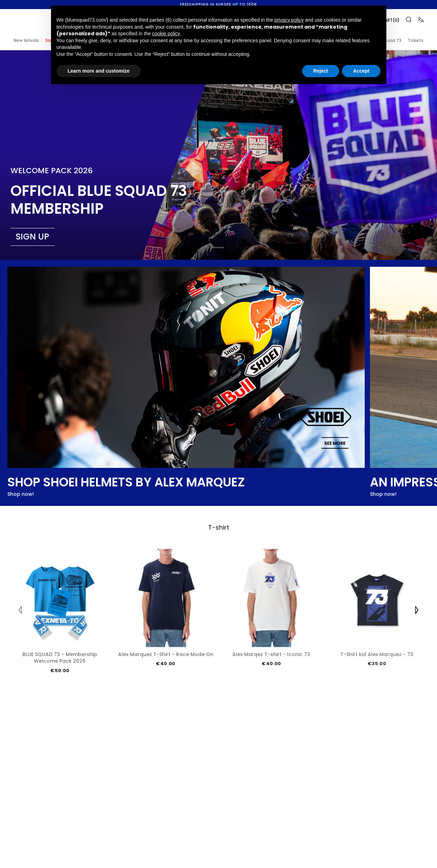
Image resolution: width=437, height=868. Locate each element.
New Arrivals (26, 40)
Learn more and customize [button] (99, 71)
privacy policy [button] (289, 20)
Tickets (416, 40)
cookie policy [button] (166, 34)
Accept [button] (361, 71)
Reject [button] (321, 71)
